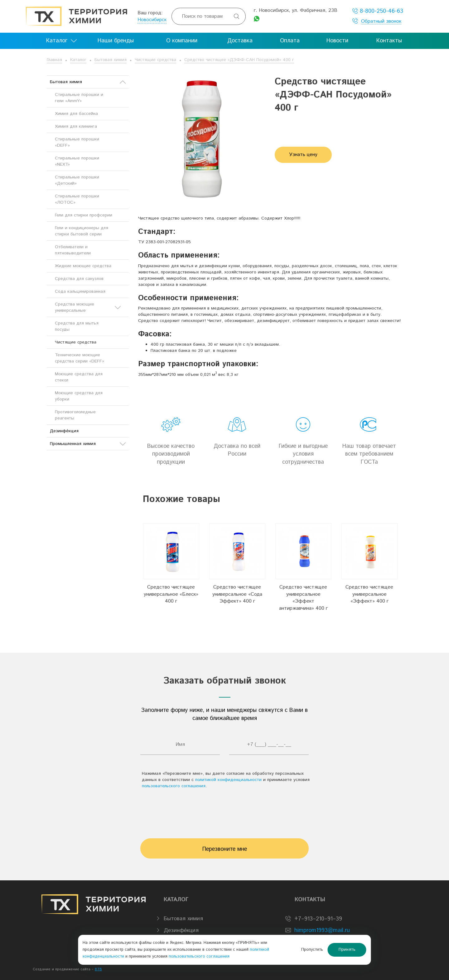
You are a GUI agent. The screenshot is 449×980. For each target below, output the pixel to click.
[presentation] (224, 811)
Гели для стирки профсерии (84, 215)
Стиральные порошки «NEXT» (77, 161)
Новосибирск (152, 20)
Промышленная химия (88, 444)
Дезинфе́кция (64, 431)
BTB (98, 969)
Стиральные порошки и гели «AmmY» (79, 98)
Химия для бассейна (76, 114)
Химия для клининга (76, 126)
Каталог (78, 60)
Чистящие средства (155, 60)
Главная (54, 60)
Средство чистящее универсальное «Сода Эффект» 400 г (237, 594)
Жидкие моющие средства (83, 266)
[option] (171, 568)
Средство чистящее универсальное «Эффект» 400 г (369, 594)
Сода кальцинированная (80, 291)
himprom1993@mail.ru (322, 930)
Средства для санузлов (79, 279)
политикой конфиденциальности (228, 780)
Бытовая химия (111, 60)
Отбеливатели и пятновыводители (73, 250)
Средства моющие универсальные (88, 307)
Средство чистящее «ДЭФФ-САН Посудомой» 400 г (239, 60)
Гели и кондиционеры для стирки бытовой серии (82, 231)
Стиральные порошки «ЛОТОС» (77, 199)
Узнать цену (303, 155)
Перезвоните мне (225, 849)
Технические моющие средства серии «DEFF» (80, 358)
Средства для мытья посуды (77, 326)
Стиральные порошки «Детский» (77, 180)
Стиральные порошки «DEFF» (77, 142)
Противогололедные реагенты (75, 415)
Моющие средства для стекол (79, 377)
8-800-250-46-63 (378, 11)
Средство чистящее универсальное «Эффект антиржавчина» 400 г (303, 598)
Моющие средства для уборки (79, 396)
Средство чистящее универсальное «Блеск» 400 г (171, 594)
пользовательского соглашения (174, 786)
